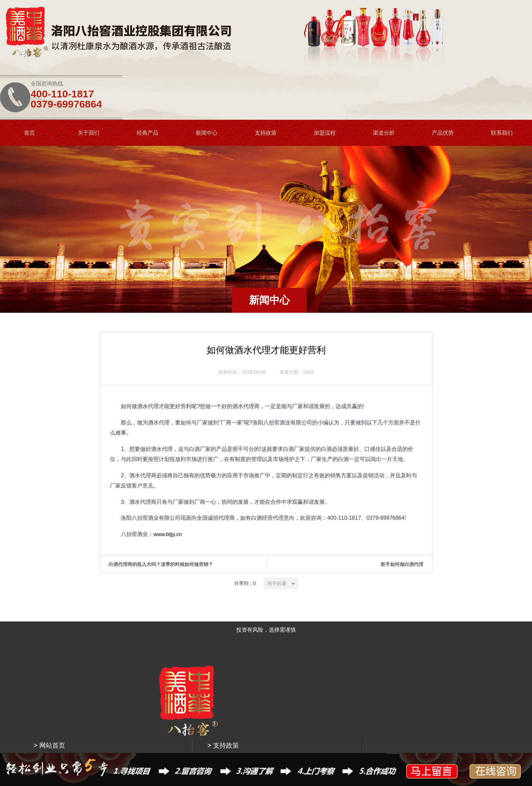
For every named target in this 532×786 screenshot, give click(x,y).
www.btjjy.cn (168, 486)
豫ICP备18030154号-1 (236, 741)
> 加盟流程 (252, 639)
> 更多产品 (171, 656)
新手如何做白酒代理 (402, 515)
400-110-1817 (461, 25)
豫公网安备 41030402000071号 (290, 741)
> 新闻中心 (171, 673)
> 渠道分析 (252, 656)
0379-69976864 (465, 35)
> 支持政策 (252, 622)
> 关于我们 (171, 639)
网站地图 (406, 741)
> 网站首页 (171, 622)
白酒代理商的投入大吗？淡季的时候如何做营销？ (161, 515)
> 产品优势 (252, 673)
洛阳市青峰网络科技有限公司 (370, 741)
